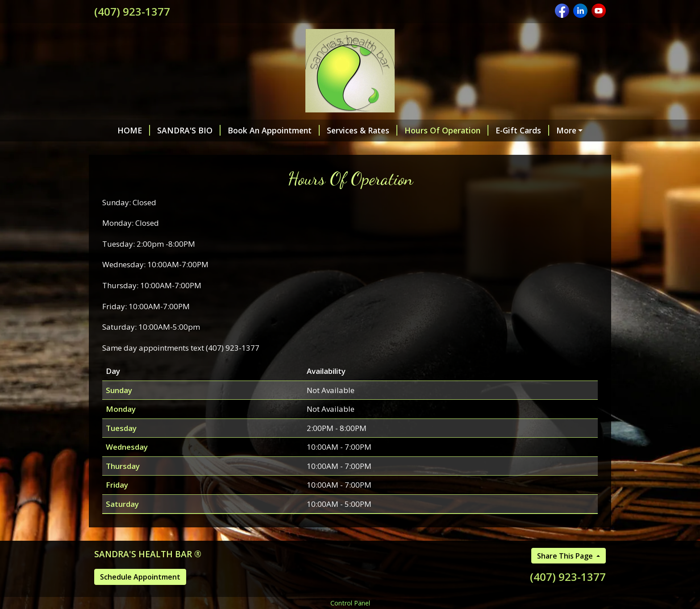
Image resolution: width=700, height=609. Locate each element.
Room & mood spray (384, 149)
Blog (259, 149)
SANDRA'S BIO (173, 130)
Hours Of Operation (430, 130)
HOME (118, 130)
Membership (307, 149)
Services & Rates (346, 130)
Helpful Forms (571, 130)
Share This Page (566, 575)
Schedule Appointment (140, 596)
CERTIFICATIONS (466, 149)
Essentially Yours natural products (170, 149)
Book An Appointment (258, 130)
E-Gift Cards (506, 130)
